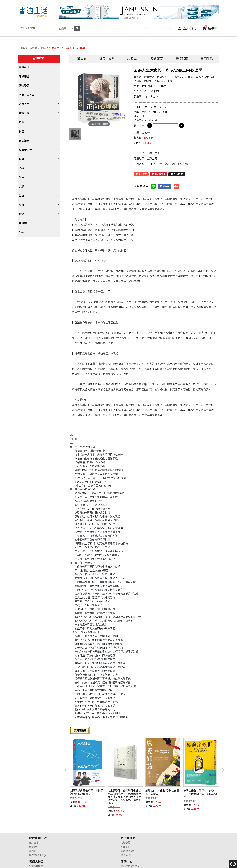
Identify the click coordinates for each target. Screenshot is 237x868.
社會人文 (24, 104)
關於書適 (34, 825)
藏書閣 (33, 48)
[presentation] (65, 764)
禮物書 (23, 223)
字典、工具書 (27, 95)
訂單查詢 (80, 829)
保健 (22, 159)
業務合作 (125, 833)
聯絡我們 (171, 838)
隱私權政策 (81, 838)
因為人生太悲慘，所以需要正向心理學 (63, 48)
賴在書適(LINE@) (38, 838)
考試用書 (24, 77)
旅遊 (22, 205)
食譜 (22, 214)
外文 (22, 232)
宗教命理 (24, 67)
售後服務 (171, 833)
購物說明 (171, 829)
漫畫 (22, 177)
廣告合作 (125, 838)
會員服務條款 (82, 833)
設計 (22, 196)
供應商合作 (127, 829)
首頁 (23, 48)
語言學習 (24, 86)
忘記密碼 (80, 825)
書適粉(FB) (35, 833)
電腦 (22, 122)
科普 (22, 132)
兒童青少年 (25, 150)
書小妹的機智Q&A (176, 825)
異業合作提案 (128, 825)
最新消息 (34, 829)
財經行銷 (24, 113)
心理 (22, 168)
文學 (22, 187)
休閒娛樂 (24, 141)
